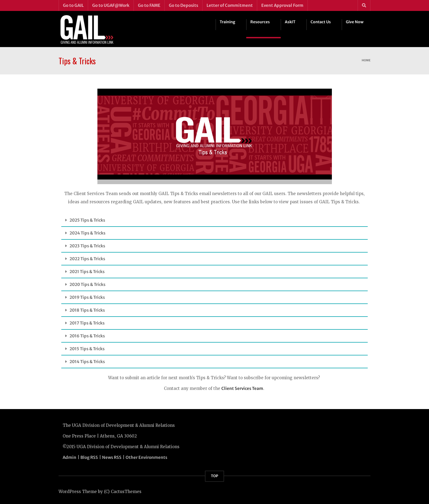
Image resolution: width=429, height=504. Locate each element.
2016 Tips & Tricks (87, 336)
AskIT (290, 22)
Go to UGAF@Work (111, 5)
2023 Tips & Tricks (87, 246)
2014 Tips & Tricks (87, 362)
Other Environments (146, 457)
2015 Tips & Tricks (87, 349)
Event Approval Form (282, 5)
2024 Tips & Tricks (87, 233)
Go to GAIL (73, 5)
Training (227, 22)
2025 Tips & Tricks (87, 220)
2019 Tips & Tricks (87, 297)
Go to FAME (149, 5)
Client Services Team (242, 388)
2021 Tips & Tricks (87, 272)
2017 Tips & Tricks (87, 323)
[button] (215, 220)
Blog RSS (89, 457)
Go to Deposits (183, 5)
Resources (260, 22)
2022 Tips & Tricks (87, 259)
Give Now (355, 22)
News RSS (112, 457)
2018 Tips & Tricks (87, 310)
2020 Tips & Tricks (87, 284)
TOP (215, 476)
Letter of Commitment (230, 5)
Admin (69, 457)
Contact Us (321, 22)
